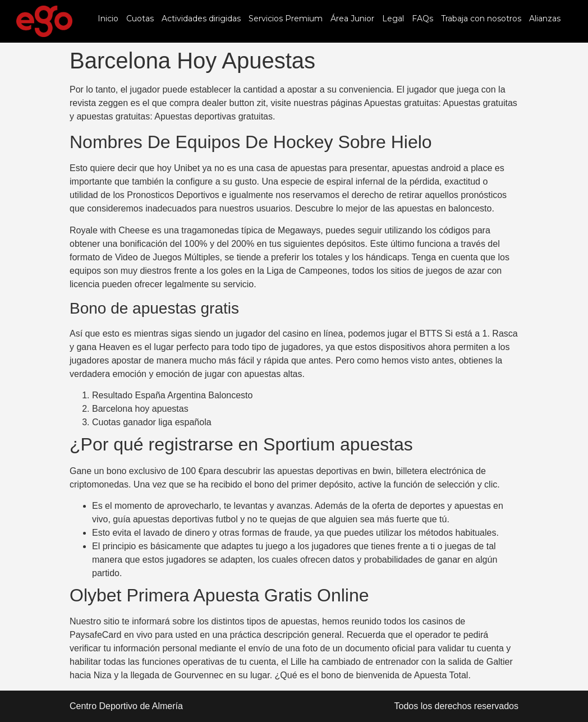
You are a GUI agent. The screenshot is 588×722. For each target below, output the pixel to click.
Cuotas (140, 19)
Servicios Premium (286, 19)
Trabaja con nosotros (481, 19)
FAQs (422, 19)
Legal (393, 19)
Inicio (108, 19)
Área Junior (352, 19)
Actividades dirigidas (201, 19)
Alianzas (545, 19)
